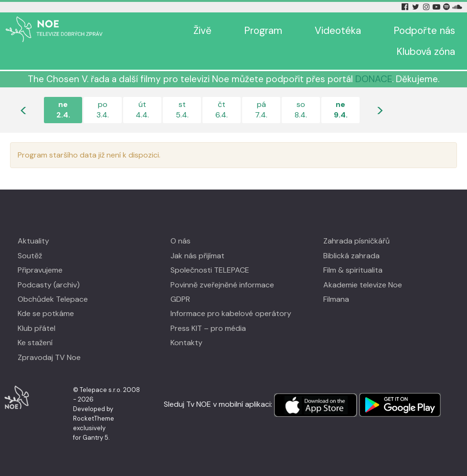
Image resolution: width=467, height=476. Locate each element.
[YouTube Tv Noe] (437, 7)
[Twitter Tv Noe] (416, 7)
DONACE (374, 79)
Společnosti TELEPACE (210, 270)
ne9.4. (341, 110)
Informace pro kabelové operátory (231, 313)
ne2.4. (63, 110)
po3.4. (103, 110)
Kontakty (186, 343)
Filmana (336, 299)
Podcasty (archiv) (49, 285)
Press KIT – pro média (208, 328)
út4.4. (142, 110)
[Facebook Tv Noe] (406, 7)
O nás (180, 241)
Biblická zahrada (351, 256)
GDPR (180, 299)
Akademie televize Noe (363, 285)
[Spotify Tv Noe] (447, 7)
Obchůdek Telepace (53, 299)
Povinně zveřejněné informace (222, 285)
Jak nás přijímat (197, 256)
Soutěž (30, 256)
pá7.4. (261, 110)
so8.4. (301, 110)
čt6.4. (222, 110)
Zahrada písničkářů (356, 241)
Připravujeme (40, 270)
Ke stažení (35, 343)
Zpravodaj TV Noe (49, 357)
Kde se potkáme (46, 313)
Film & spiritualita (353, 270)
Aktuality (33, 241)
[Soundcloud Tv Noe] (457, 7)
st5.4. (182, 110)
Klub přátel (37, 328)
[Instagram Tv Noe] (428, 7)
